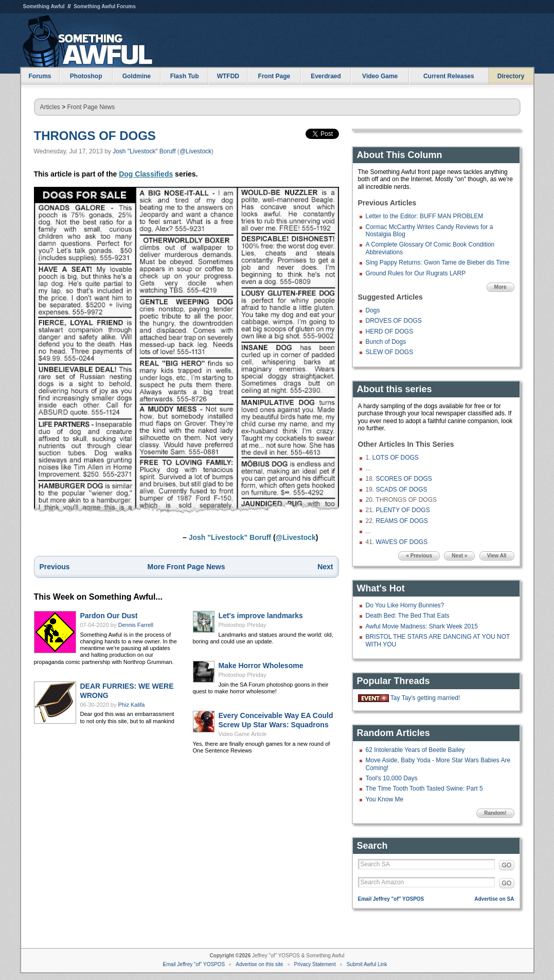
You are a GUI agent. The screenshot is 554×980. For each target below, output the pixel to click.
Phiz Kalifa (132, 705)
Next (325, 567)
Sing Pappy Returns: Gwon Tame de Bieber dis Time (438, 262)
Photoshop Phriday (243, 625)
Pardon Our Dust (109, 616)
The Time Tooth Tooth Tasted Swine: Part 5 (424, 789)
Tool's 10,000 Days (392, 778)
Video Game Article (243, 734)
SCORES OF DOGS (404, 479)
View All (497, 556)
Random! (495, 813)
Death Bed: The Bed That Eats (408, 616)
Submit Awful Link (367, 964)
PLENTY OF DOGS (403, 510)
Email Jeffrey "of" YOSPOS (391, 899)
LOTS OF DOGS (396, 458)
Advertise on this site (259, 964)
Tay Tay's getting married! (425, 698)
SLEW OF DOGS (390, 352)
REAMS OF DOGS (402, 521)
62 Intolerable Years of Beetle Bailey (415, 750)
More (501, 287)
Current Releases (449, 76)
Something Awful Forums (105, 6)
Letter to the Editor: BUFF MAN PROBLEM (425, 216)
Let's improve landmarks (261, 616)
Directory (511, 76)
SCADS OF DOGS (402, 489)
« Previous (419, 556)
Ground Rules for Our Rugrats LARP (416, 273)
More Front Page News (186, 567)
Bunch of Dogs (386, 342)
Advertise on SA (494, 899)
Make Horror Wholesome (261, 666)
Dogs (373, 310)
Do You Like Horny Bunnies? (405, 605)
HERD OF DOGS (390, 331)
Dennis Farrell (136, 625)
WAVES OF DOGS (402, 542)
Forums (40, 76)
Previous (55, 567)
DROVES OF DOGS (394, 321)
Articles (50, 107)
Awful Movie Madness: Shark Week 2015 (422, 626)
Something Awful (44, 6)
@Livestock (195, 151)
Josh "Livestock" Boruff (144, 151)
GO (507, 865)
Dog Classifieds (146, 174)
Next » (459, 556)
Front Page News (91, 107)
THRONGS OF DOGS (95, 136)
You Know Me (385, 799)
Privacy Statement (315, 964)
